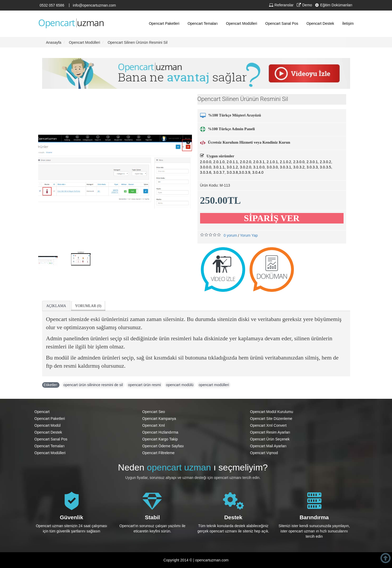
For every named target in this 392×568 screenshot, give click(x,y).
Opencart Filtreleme (158, 453)
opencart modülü (180, 385)
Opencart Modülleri (50, 453)
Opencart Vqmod (264, 453)
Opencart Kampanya (159, 419)
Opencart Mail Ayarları (268, 446)
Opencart (42, 412)
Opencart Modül (48, 425)
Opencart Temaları (50, 446)
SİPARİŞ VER (272, 218)
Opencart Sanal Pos (51, 439)
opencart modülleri (214, 385)
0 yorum (230, 235)
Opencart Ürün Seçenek (270, 439)
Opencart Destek (48, 432)
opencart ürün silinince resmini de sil (93, 385)
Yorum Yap (249, 235)
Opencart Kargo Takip (160, 439)
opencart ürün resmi (144, 385)
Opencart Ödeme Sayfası (163, 446)
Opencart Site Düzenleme (271, 419)
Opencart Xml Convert (268, 425)
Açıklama (56, 306)
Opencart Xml (153, 425)
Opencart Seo (153, 412)
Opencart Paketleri (50, 419)
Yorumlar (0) (88, 306)
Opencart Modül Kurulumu (272, 412)
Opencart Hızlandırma (160, 432)
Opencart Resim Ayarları (270, 432)
